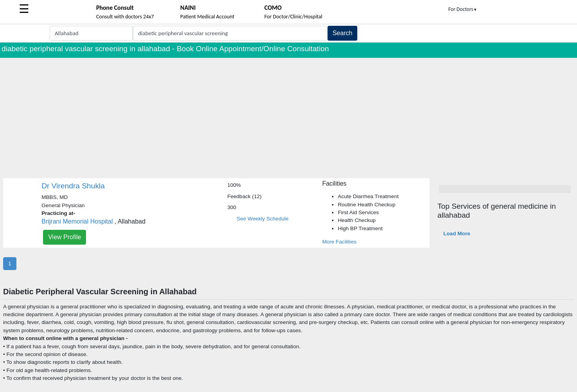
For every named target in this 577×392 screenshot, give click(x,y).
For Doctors (463, 9)
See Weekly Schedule (263, 219)
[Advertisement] (288, 116)
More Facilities (339, 242)
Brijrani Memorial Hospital (77, 221)
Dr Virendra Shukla (73, 186)
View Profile (65, 237)
